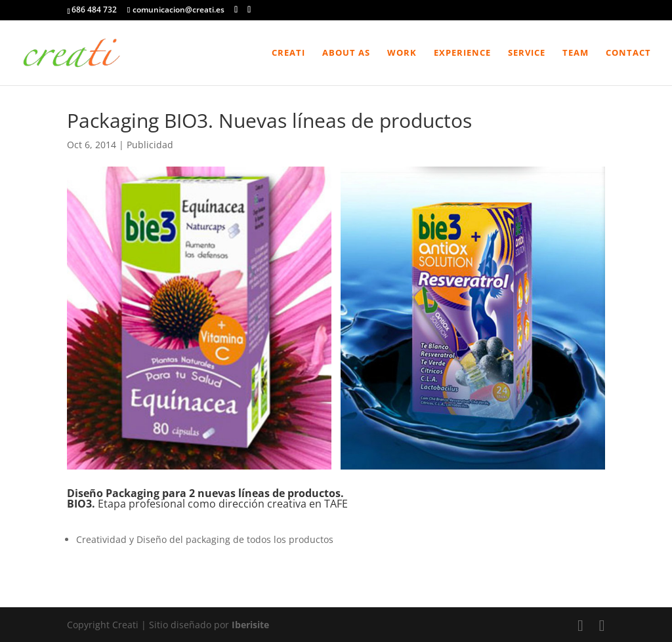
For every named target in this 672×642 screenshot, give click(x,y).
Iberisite (250, 625)
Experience (462, 53)
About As (346, 53)
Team (576, 53)
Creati (288, 53)
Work (402, 53)
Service (527, 53)
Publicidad (150, 145)
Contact (628, 53)
